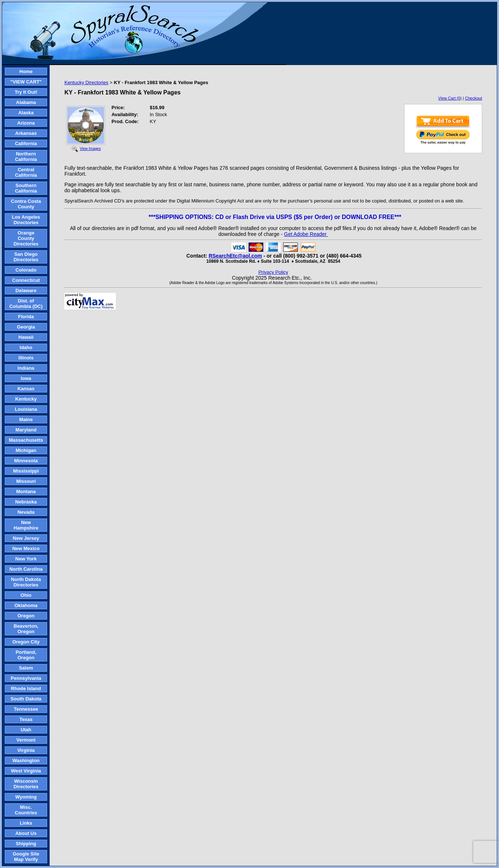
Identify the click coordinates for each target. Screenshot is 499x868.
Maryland (26, 430)
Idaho (26, 347)
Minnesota (26, 461)
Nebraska (26, 502)
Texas (26, 719)
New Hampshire (26, 525)
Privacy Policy (273, 272)
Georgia (26, 327)
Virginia (26, 750)
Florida (26, 317)
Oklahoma (26, 605)
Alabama (26, 102)
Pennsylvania (26, 678)
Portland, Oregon (26, 655)
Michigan (26, 450)
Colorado (26, 270)
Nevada (26, 512)
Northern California (26, 157)
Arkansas (26, 133)
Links (26, 823)
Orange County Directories (26, 238)
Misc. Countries (26, 810)
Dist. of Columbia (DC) (26, 304)
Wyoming (26, 797)
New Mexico (26, 548)
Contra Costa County (26, 204)
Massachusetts (26, 440)
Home (26, 71)
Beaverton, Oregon (26, 629)
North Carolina (26, 569)
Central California (26, 172)
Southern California (26, 188)
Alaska (26, 113)
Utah (26, 730)
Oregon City (26, 642)
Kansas (26, 389)
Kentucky (26, 399)
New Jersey (26, 538)
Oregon (26, 616)
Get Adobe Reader (306, 234)
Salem (26, 668)
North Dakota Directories (26, 582)
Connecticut (26, 280)
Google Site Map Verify (26, 857)
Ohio (26, 595)
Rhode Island (26, 688)
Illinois (26, 358)
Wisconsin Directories (26, 784)
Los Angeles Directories (26, 220)
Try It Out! (26, 92)
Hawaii (26, 337)
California (26, 144)
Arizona (26, 123)
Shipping (26, 844)
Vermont (26, 740)
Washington (26, 761)
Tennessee (26, 709)
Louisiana (26, 409)
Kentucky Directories (86, 83)
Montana (26, 492)
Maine (26, 419)
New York (26, 559)
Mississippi (26, 471)
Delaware (26, 290)
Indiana (26, 368)
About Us (26, 833)
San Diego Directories (26, 257)
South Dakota (26, 699)
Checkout (474, 98)
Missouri (26, 481)
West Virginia (26, 771)
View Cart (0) (450, 98)
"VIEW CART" (26, 82)
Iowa (26, 378)
